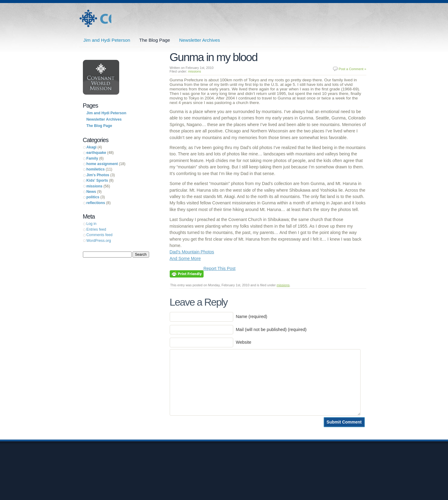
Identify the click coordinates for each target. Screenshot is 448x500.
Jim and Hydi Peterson (95, 19)
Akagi (92, 147)
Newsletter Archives (199, 40)
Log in (92, 224)
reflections (96, 203)
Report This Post (220, 268)
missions (195, 71)
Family (92, 158)
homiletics (96, 169)
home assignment (102, 164)
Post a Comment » (352, 69)
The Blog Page (155, 40)
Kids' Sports (97, 180)
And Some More (185, 258)
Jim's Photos (98, 175)
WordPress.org (99, 241)
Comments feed (100, 235)
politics (93, 197)
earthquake (96, 153)
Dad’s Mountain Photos (192, 252)
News (91, 192)
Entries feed (96, 229)
